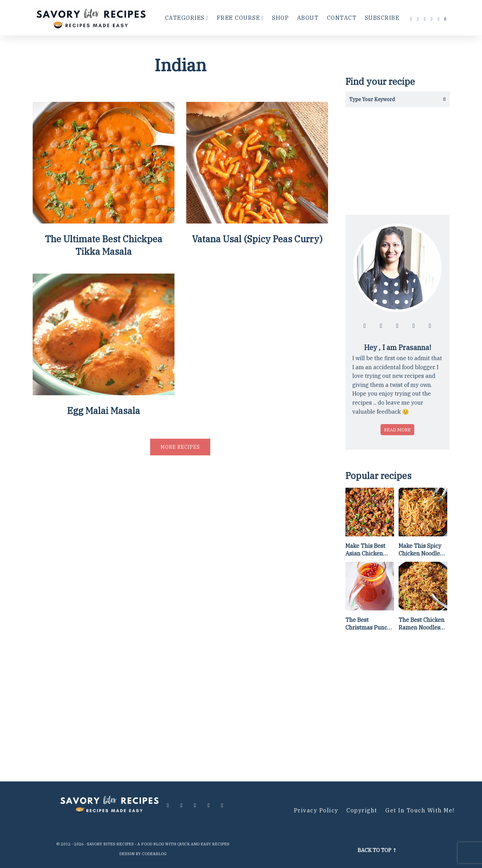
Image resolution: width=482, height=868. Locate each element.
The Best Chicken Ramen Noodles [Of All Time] (422, 624)
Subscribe (382, 18)
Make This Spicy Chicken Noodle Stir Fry (420, 550)
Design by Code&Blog (143, 854)
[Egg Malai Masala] (104, 393)
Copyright (362, 810)
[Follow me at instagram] (418, 19)
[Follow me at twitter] (425, 19)
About (308, 18)
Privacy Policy (316, 810)
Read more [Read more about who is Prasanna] (397, 430)
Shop (280, 18)
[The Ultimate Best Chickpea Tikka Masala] (104, 221)
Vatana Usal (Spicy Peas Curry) (257, 239)
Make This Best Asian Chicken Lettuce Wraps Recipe (365, 550)
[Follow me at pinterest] (432, 19)
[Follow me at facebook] (411, 19)
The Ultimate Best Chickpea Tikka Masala (104, 245)
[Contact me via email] (439, 19)
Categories (185, 18)
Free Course (239, 18)
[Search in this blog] (390, 99)
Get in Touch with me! (420, 810)
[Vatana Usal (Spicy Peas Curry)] (257, 221)
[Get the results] (442, 99)
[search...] (445, 19)
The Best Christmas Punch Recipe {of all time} (368, 624)
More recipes (180, 447)
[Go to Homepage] (92, 18)
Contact (342, 18)
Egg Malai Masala (104, 411)
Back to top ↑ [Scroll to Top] (377, 850)
